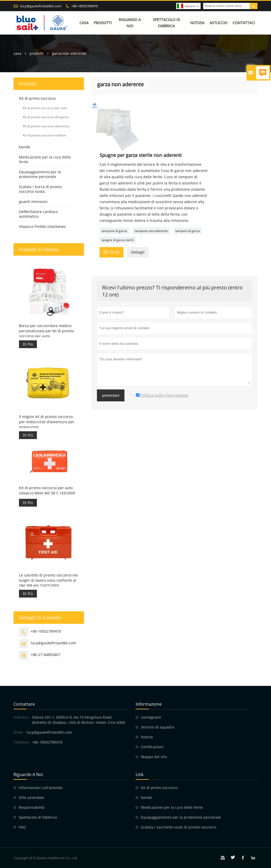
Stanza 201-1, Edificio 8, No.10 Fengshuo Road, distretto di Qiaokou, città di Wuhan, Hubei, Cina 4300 (78, 720)
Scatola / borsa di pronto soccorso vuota (40, 189)
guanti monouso (33, 201)
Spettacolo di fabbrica (166, 23)
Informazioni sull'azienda (41, 788)
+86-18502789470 (84, 6)
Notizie (147, 737)
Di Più (28, 344)
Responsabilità (32, 807)
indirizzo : (22, 717)
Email (111, 252)
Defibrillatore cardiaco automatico (38, 214)
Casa (84, 23)
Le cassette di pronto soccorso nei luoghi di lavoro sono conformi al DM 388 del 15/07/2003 (48, 580)
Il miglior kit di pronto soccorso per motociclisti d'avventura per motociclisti (47, 422)
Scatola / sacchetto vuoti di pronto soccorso (179, 827)
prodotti (37, 53)
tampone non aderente (151, 231)
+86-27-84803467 (45, 655)
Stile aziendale (31, 797)
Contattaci (244, 23)
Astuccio (219, 23)
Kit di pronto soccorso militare (44, 135)
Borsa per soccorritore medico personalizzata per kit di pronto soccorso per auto (46, 331)
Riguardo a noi (130, 23)
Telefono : (22, 742)
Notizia (197, 23)
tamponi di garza (188, 231)
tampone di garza (114, 231)
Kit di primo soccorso (37, 98)
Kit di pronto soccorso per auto (45, 108)
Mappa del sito (154, 757)
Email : (19, 732)
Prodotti (103, 23)
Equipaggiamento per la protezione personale (40, 174)
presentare (111, 395)
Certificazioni (152, 747)
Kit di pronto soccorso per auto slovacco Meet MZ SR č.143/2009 (47, 490)
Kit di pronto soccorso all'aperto (46, 117)
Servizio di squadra (158, 727)
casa (17, 53)
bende (25, 147)
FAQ (22, 827)
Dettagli (138, 252)
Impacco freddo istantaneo (42, 226)
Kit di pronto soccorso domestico (46, 126)
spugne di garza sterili (118, 240)
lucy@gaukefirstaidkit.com (41, 6)
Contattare (24, 704)
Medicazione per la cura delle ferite (45, 159)
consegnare (151, 717)
